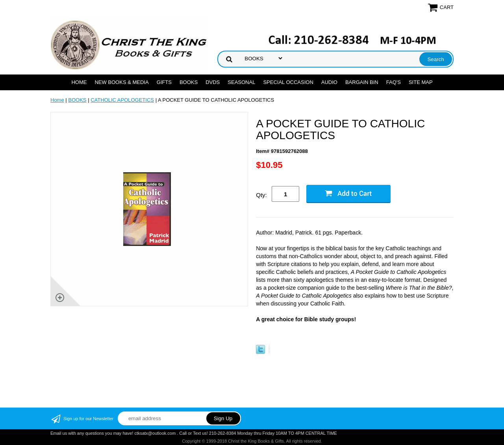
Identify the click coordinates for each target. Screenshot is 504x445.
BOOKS (189, 82)
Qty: (261, 195)
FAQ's (394, 82)
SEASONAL (241, 82)
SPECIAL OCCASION (288, 82)
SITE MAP (421, 82)
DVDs (213, 82)
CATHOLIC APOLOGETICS (122, 100)
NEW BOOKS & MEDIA (121, 82)
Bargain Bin (362, 82)
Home (79, 82)
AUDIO (329, 82)
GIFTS (164, 82)
